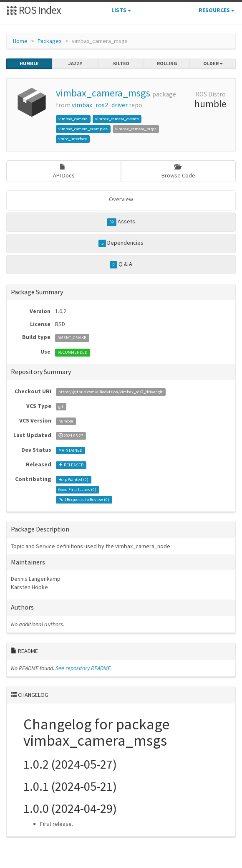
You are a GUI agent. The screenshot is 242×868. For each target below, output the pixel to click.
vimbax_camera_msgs (103, 93)
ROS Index (34, 10)
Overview (121, 199)
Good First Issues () (77, 490)
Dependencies (121, 243)
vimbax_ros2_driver (100, 105)
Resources (217, 10)
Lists (121, 10)
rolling (167, 63)
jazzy (75, 63)
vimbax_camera (73, 119)
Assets (121, 222)
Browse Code (178, 171)
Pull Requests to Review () (84, 500)
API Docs (64, 171)
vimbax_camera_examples (83, 129)
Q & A (121, 264)
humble (29, 63)
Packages (50, 41)
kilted (121, 63)
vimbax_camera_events (117, 119)
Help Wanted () (73, 480)
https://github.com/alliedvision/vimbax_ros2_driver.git (111, 392)
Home (20, 41)
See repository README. (84, 668)
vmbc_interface (73, 139)
